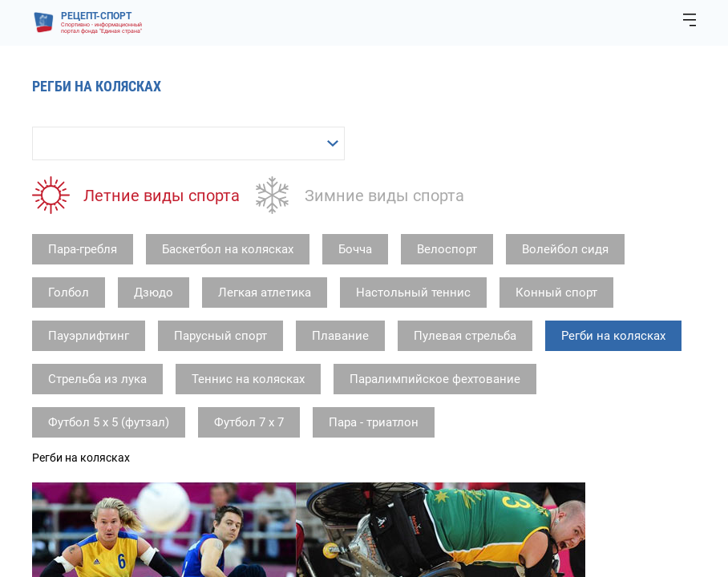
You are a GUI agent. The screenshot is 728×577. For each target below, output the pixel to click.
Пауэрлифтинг (89, 336)
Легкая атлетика (265, 293)
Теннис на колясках (248, 379)
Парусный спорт (220, 336)
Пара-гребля (83, 249)
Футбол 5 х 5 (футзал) (109, 422)
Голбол (69, 293)
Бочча (355, 249)
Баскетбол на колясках (228, 249)
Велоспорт (447, 249)
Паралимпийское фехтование (435, 379)
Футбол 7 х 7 (249, 422)
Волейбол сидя (565, 249)
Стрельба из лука (97, 379)
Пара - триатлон (374, 422)
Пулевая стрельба (465, 336)
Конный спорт (556, 293)
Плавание (340, 336)
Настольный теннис (413, 293)
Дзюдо (154, 293)
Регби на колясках (613, 336)
